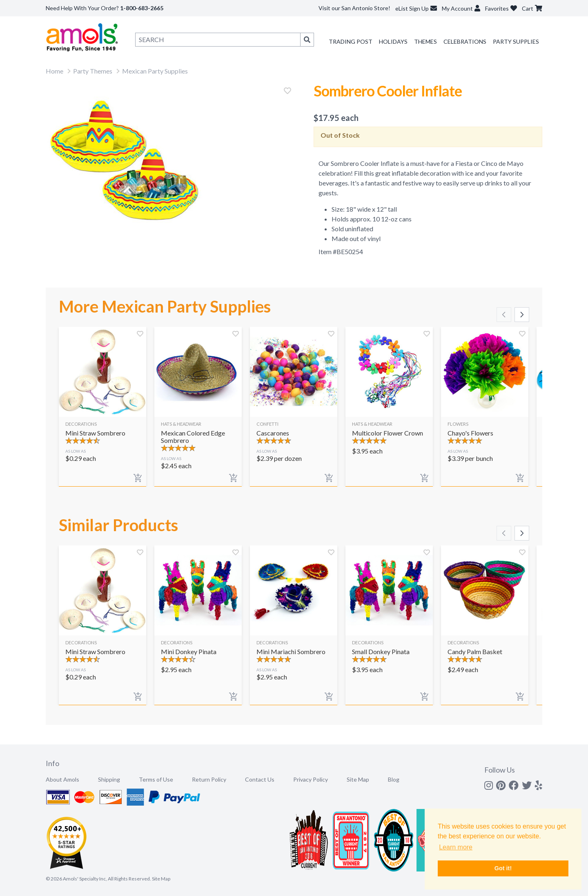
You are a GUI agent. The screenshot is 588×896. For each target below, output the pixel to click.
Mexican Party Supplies (155, 71)
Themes (425, 41)
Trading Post (351, 41)
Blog (394, 779)
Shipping (109, 779)
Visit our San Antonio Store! (354, 8)
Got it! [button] (503, 868)
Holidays (393, 41)
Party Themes (93, 71)
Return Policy (209, 779)
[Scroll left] (504, 315)
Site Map (358, 779)
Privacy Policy (311, 779)
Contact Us (260, 779)
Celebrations (465, 41)
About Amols (62, 779)
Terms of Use (156, 779)
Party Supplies (516, 41)
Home (55, 71)
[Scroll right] (522, 315)
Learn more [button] (456, 847)
